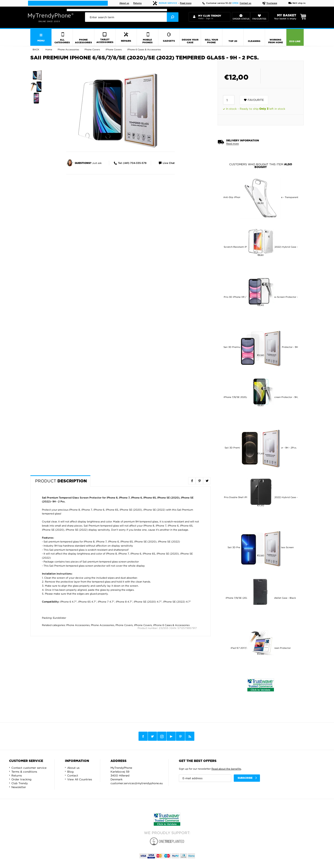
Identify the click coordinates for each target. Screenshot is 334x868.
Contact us (245, 3)
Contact (73, 775)
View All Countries (80, 779)
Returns (137, 3)
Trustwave (270, 3)
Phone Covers (124, 625)
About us (124, 3)
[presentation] (132, 17)
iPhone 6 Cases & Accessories (171, 625)
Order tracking (21, 779)
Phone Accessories (78, 625)
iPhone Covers (143, 625)
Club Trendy (20, 783)
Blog (70, 772)
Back (36, 50)
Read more (186, 3)
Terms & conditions (24, 772)
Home (49, 50)
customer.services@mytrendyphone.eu (137, 783)
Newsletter (19, 787)
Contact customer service (29, 768)
